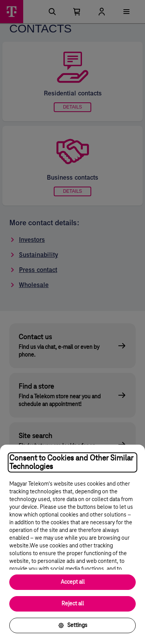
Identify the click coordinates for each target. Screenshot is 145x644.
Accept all (73, 582)
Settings (73, 625)
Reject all (73, 604)
